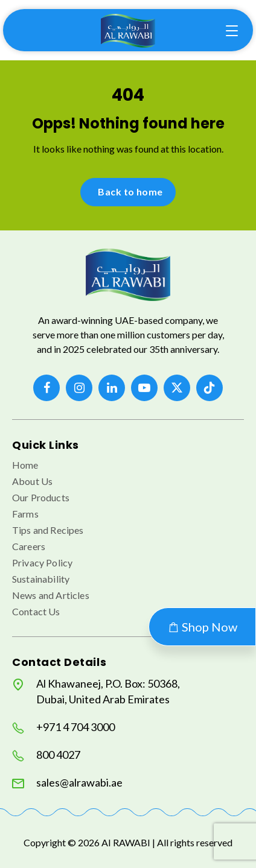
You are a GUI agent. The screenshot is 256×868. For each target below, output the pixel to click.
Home (25, 465)
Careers (29, 546)
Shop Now (202, 627)
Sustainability (41, 579)
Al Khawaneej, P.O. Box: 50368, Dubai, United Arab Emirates (96, 691)
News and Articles (51, 595)
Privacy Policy (42, 562)
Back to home (130, 192)
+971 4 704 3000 (63, 727)
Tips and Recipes (48, 530)
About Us (32, 481)
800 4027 (46, 755)
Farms (25, 514)
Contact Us (36, 611)
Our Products (41, 497)
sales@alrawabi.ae (67, 783)
